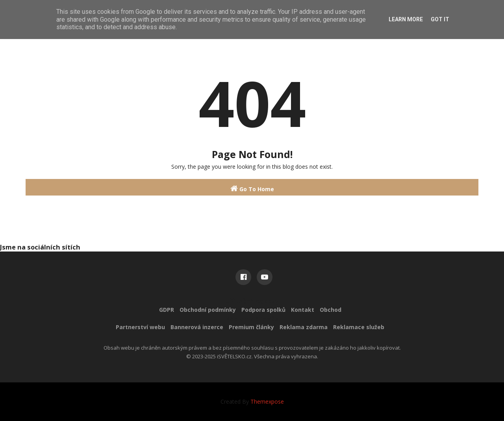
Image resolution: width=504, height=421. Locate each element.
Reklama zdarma (304, 327)
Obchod (331, 310)
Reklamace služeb (359, 327)
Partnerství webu (140, 327)
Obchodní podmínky (208, 310)
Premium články (251, 327)
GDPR (167, 310)
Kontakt (303, 310)
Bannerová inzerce (197, 327)
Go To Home (252, 189)
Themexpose (267, 401)
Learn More (406, 19)
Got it (440, 19)
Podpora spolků (263, 310)
